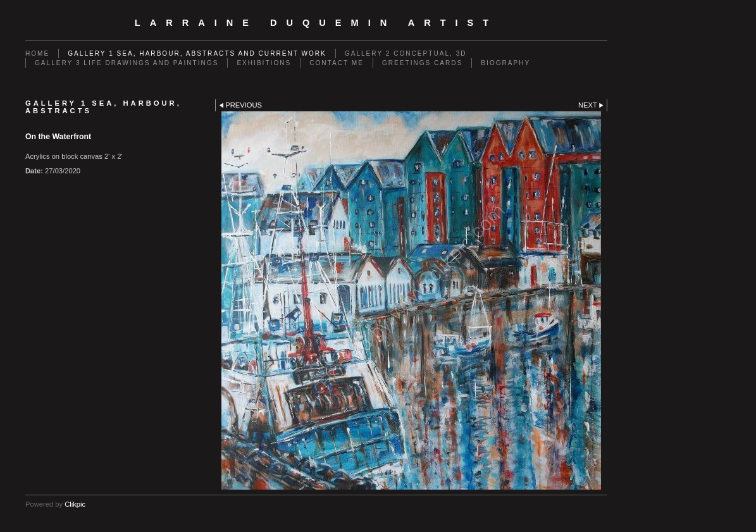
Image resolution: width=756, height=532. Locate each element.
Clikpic (75, 504)
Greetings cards (422, 63)
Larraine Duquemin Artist (316, 23)
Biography (505, 63)
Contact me (337, 63)
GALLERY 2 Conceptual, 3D (406, 53)
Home (37, 53)
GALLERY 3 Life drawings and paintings (127, 63)
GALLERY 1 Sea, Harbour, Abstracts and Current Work (197, 53)
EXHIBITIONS (264, 63)
